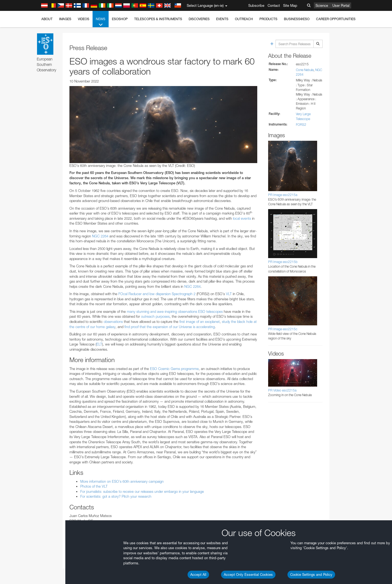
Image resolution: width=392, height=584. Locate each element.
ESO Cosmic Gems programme (174, 369)
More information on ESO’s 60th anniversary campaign (122, 481)
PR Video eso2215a (282, 390)
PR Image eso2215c (283, 329)
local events (242, 218)
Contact (274, 5)
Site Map (290, 5)
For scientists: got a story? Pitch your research (116, 496)
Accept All (198, 574)
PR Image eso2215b (283, 262)
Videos (84, 19)
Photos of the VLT (94, 486)
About (47, 19)
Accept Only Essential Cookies (248, 574)
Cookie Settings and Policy (311, 574)
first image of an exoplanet (200, 322)
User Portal (341, 5)
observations (113, 322)
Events (222, 19)
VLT (229, 294)
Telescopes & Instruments (158, 19)
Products (268, 19)
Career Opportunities (336, 19)
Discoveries (199, 19)
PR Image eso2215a (283, 195)
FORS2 (301, 125)
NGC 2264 (100, 236)
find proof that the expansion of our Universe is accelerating (170, 327)
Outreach (244, 19)
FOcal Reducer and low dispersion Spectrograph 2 (157, 294)
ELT (99, 344)
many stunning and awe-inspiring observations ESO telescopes (175, 311)
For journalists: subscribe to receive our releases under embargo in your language (142, 491)
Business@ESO (297, 19)
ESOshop (120, 19)
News (101, 22)
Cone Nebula (305, 70)
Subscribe (256, 5)
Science (322, 5)
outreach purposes (155, 316)
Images (65, 19)
